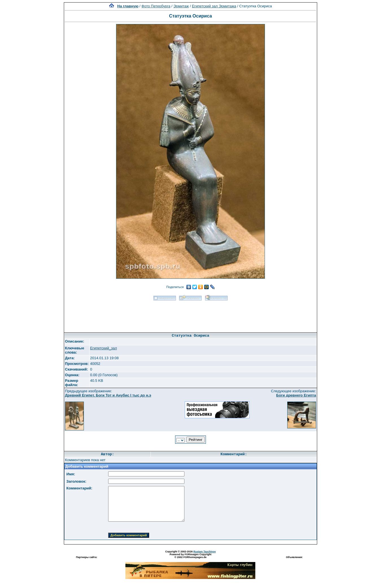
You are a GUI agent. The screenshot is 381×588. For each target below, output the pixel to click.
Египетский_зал (104, 348)
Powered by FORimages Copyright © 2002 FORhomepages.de (190, 556)
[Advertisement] (190, 315)
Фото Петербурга (156, 6)
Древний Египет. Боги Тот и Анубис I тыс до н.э (108, 395)
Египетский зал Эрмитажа (214, 6)
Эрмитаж (181, 6)
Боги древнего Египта (296, 395)
